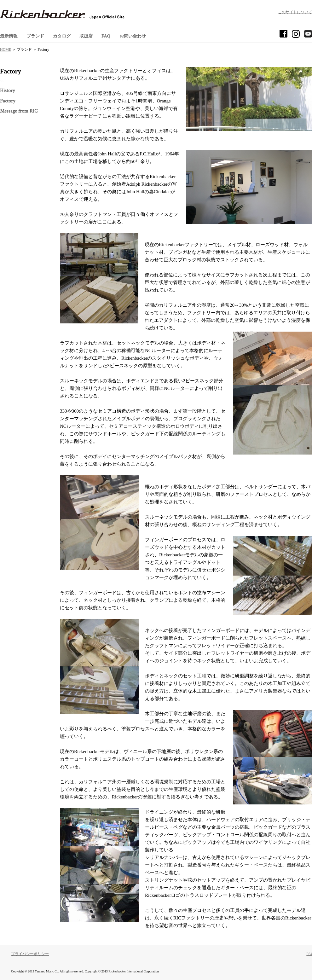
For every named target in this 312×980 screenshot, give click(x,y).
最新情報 (9, 36)
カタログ (62, 36)
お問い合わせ (133, 36)
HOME (6, 49)
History (7, 91)
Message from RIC (19, 111)
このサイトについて (295, 12)
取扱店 (86, 36)
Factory (8, 101)
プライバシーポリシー (30, 954)
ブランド (35, 36)
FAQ (106, 36)
